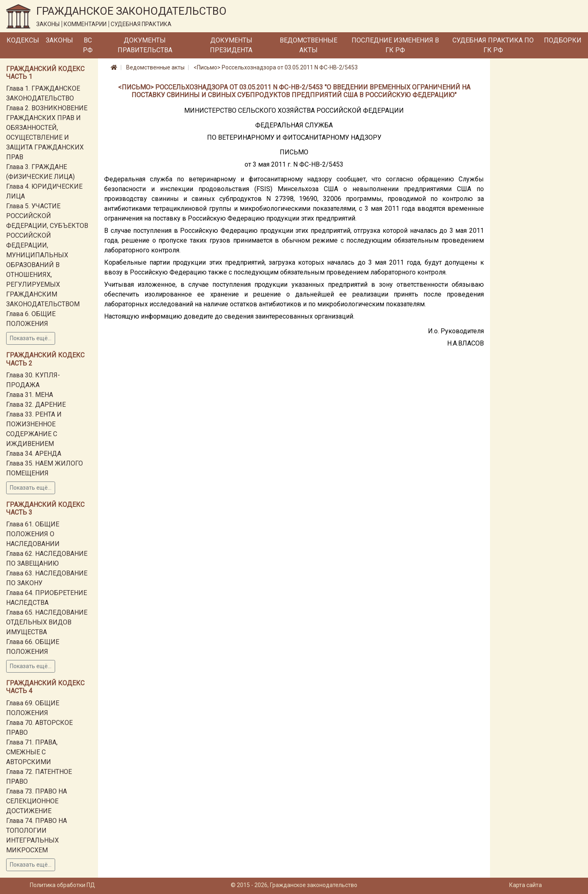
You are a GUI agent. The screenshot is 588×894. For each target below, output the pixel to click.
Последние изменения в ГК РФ (395, 45)
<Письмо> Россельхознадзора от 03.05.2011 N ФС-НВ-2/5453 (276, 67)
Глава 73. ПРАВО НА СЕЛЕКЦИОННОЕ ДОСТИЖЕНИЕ (37, 801)
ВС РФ (88, 45)
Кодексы (23, 40)
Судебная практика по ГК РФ (493, 45)
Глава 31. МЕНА (30, 395)
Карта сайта (526, 885)
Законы (59, 40)
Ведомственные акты (308, 45)
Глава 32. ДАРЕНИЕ (36, 405)
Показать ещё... (31, 338)
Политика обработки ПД (62, 885)
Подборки (563, 40)
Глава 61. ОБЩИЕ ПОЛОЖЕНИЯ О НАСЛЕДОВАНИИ (33, 534)
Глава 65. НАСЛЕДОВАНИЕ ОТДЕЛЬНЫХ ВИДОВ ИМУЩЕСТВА (47, 622)
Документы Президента (231, 45)
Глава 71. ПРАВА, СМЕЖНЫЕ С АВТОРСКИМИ (32, 752)
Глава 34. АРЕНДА (34, 454)
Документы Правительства (145, 45)
